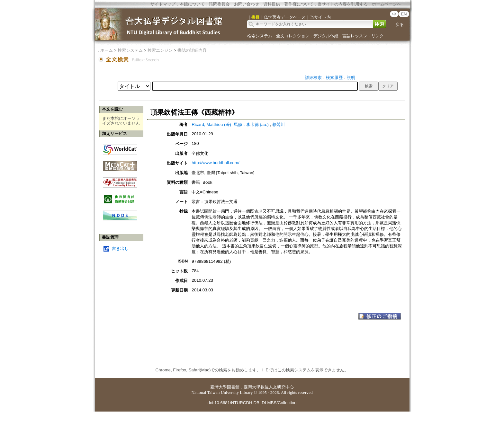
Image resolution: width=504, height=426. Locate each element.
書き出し (120, 249)
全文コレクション (293, 36)
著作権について (299, 4)
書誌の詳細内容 (192, 50)
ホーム (107, 50)
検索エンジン (160, 50)
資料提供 (272, 4)
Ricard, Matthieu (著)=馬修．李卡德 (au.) (230, 124)
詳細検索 (313, 78)
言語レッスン (355, 36)
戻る (400, 25)
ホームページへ (387, 4)
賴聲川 (279, 124)
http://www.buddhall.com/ (215, 163)
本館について (192, 4)
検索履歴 (334, 78)
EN (404, 14)
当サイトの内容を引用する (343, 4)
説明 (351, 78)
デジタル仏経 (326, 36)
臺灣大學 (219, 387)
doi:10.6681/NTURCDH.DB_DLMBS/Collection (252, 403)
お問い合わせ (247, 4)
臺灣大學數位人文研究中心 (269, 387)
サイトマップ (163, 4)
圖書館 (233, 387)
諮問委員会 (219, 4)
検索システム (260, 36)
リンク (378, 36)
